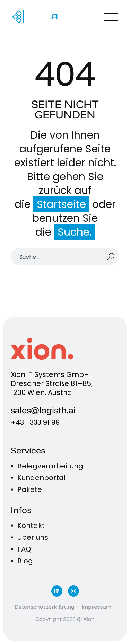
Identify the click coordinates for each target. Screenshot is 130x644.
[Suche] (65, 256)
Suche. (75, 232)
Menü (111, 17)
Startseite (61, 204)
